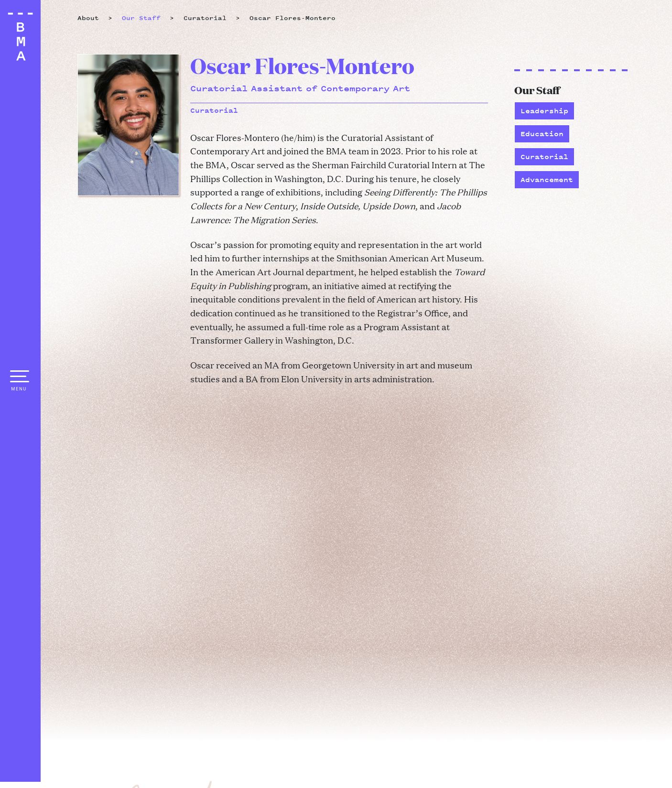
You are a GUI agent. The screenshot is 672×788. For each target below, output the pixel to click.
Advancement (547, 179)
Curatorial (544, 157)
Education (542, 134)
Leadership (544, 111)
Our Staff (141, 18)
